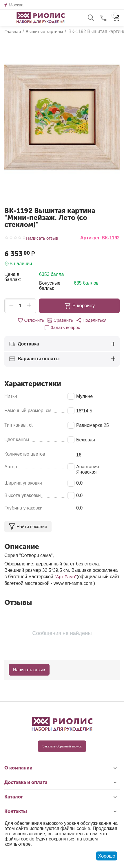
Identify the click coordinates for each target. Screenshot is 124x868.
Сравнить (60, 320)
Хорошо (107, 856)
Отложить (31, 320)
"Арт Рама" (65, 577)
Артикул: (91, 238)
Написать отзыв (42, 238)
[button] (91, 320)
